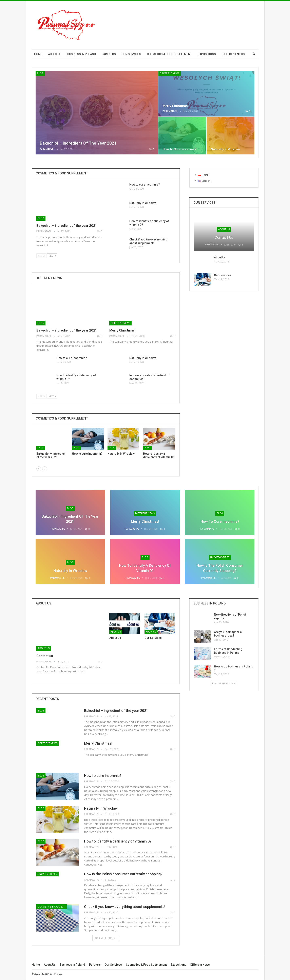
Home (38, 54)
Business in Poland (82, 54)
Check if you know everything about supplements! (125, 907)
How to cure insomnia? (179, 149)
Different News (233, 54)
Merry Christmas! (176, 106)
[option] (106, 445)
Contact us (224, 237)
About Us (220, 257)
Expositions (207, 54)
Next (52, 256)
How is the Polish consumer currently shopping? (123, 874)
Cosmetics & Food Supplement (169, 54)
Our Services (131, 54)
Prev (41, 256)
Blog (40, 73)
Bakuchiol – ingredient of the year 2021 (78, 143)
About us (55, 54)
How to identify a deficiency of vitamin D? (118, 841)
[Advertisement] (185, 24)
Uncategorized (220, 557)
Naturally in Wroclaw (226, 149)
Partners (109, 54)
